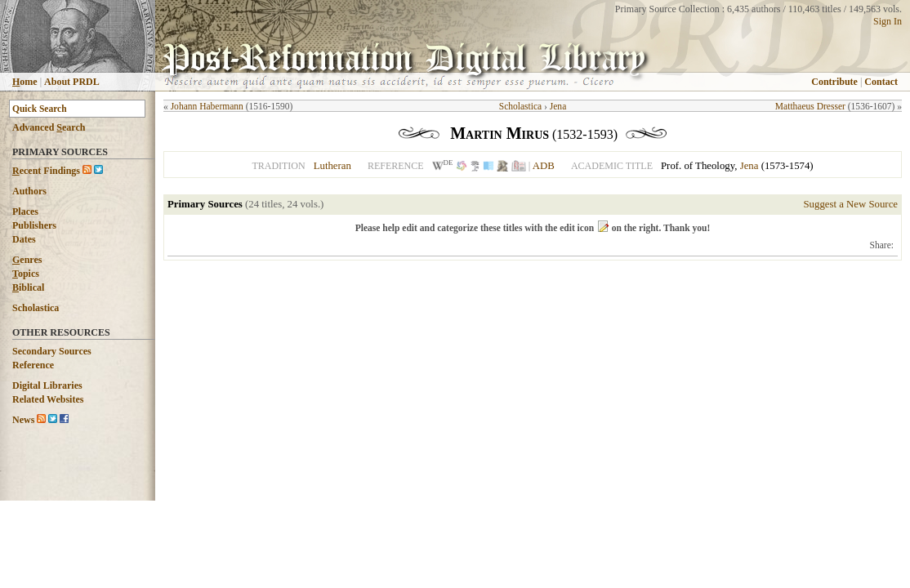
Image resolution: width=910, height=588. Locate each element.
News (23, 420)
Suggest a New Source (850, 204)
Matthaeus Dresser (810, 106)
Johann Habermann (207, 106)
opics (26, 274)
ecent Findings (46, 171)
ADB (544, 166)
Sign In (888, 21)
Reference (33, 365)
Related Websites (48, 399)
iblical (28, 287)
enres (27, 260)
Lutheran (332, 166)
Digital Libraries (47, 385)
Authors (29, 191)
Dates (24, 239)
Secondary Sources (52, 351)
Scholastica (36, 308)
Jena (558, 106)
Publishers (34, 225)
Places (25, 212)
